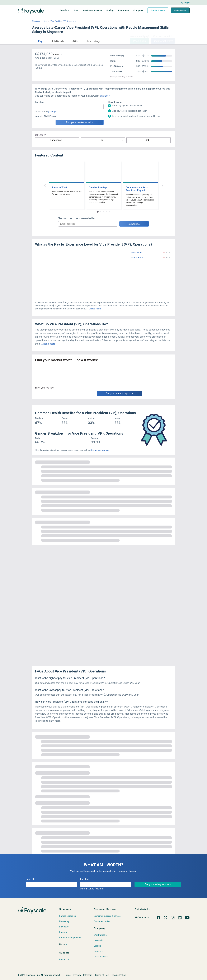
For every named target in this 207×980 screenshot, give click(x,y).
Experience (56, 140)
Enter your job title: (45, 388)
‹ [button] (45, 185)
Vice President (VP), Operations (63, 21)
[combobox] (69, 107)
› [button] (162, 185)
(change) (52, 112)
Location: (40, 102)
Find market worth (163, 41)
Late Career (137, 258)
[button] (40, 41)
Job (45, 21)
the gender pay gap (100, 450)
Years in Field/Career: (46, 116)
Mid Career (137, 253)
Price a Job (140, 41)
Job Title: (31, 879)
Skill (102, 140)
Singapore (36, 21)
